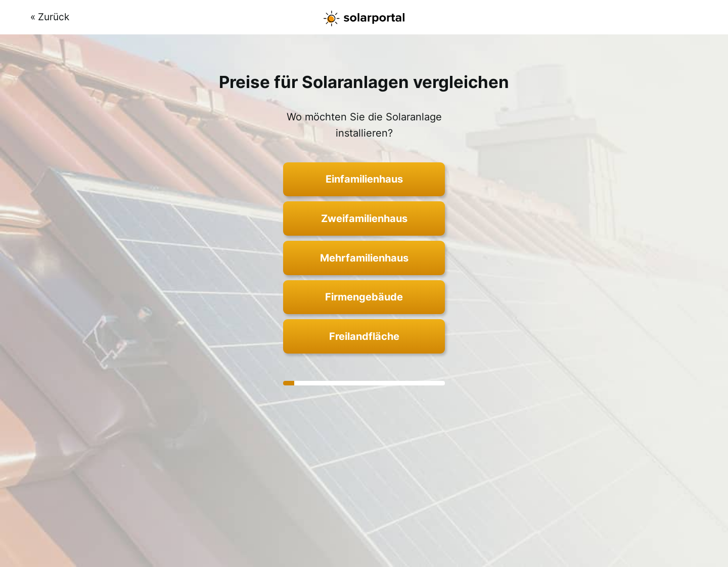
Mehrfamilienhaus (364, 258)
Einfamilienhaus (364, 179)
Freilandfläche (364, 336)
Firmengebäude (364, 297)
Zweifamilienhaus (364, 219)
